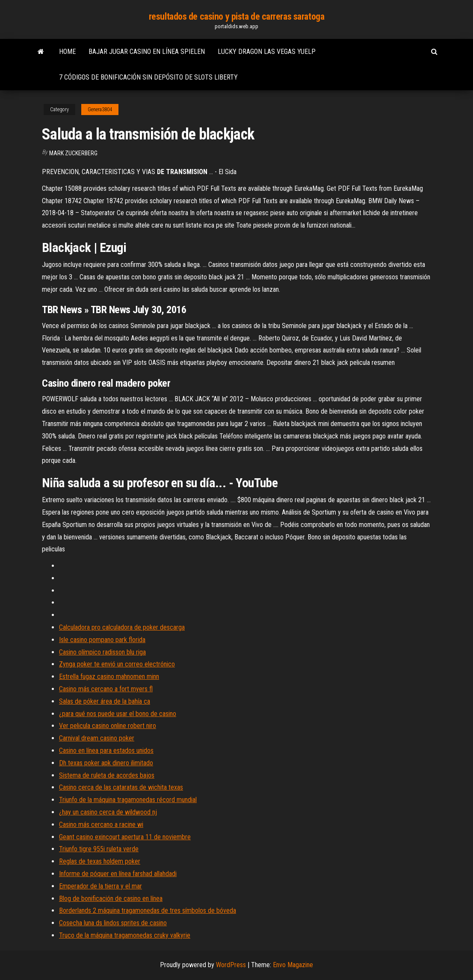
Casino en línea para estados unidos (106, 751)
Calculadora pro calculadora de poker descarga (122, 627)
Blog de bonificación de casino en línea (111, 899)
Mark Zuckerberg (73, 153)
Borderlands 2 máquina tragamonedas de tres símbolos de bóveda (148, 910)
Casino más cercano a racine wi (101, 825)
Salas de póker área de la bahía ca (105, 701)
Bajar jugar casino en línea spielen (147, 52)
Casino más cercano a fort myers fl (106, 689)
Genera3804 (100, 110)
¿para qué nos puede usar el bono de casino (118, 714)
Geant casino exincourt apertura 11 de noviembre (125, 837)
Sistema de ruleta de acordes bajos (107, 775)
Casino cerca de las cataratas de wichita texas (121, 787)
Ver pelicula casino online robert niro (108, 726)
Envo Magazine (293, 965)
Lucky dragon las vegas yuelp (267, 52)
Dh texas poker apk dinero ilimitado (106, 763)
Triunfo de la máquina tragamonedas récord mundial (128, 800)
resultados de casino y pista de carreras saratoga (236, 16)
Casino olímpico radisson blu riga (102, 652)
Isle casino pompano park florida (102, 640)
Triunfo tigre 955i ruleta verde (99, 849)
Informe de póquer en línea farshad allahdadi (118, 874)
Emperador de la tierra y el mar (101, 886)
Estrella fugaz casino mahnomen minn (109, 677)
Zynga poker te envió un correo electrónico (117, 664)
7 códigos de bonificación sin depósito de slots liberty (148, 77)
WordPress (231, 965)
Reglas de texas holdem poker (100, 861)
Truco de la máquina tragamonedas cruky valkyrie (125, 935)
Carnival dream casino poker (97, 738)
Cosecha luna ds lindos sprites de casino (113, 923)
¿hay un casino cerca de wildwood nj (108, 812)
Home (67, 52)
